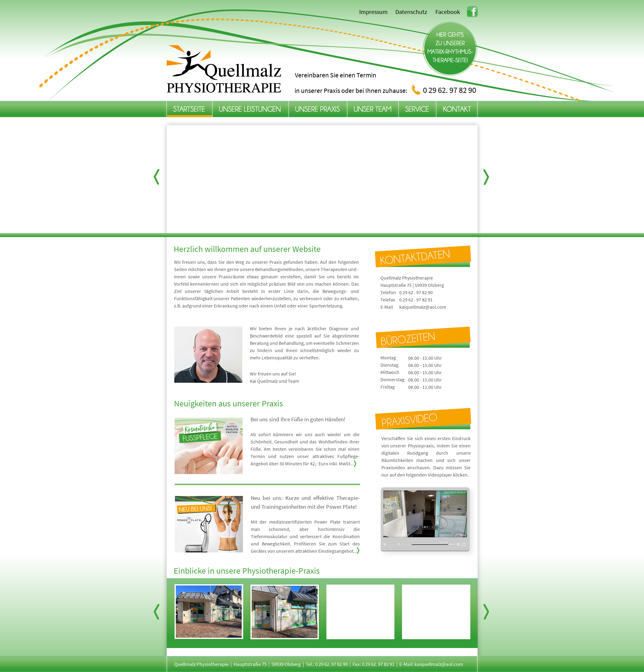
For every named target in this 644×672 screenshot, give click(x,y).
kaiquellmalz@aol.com (423, 307)
